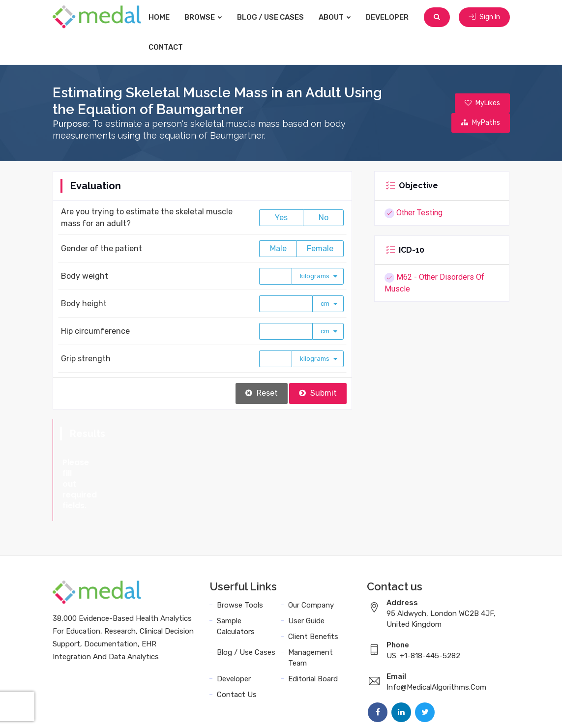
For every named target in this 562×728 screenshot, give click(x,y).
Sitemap (493, 710)
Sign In (484, 17)
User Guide (306, 578)
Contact (166, 47)
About (335, 17)
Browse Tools (240, 562)
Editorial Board (313, 636)
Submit (318, 393)
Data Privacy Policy (436, 710)
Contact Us (237, 651)
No (324, 218)
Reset (262, 393)
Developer (387, 17)
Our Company (311, 562)
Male (278, 248)
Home (159, 17)
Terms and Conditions (354, 710)
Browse (203, 17)
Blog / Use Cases (270, 17)
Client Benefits (313, 593)
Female (320, 248)
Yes (281, 218)
